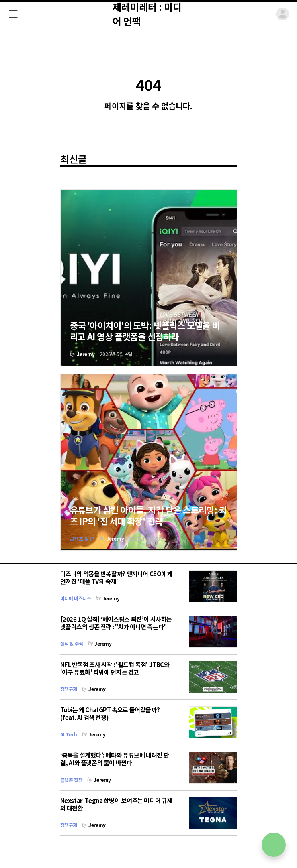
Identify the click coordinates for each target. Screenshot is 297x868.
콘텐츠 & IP (82, 538)
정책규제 (69, 689)
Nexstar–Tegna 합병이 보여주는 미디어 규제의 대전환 (116, 804)
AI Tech (69, 734)
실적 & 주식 (72, 643)
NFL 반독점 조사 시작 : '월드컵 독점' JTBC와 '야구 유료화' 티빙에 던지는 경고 (115, 668)
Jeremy (86, 354)
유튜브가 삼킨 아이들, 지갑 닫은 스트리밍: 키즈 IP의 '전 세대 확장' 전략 (148, 515)
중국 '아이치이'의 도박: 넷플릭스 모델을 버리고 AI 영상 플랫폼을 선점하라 (145, 331)
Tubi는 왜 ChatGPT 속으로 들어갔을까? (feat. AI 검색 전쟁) (110, 714)
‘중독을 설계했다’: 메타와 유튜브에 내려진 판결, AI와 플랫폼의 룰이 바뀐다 (115, 759)
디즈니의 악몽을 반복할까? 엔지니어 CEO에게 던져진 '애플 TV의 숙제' (116, 577)
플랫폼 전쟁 (72, 780)
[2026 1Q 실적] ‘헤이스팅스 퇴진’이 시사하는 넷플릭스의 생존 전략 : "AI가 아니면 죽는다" (116, 623)
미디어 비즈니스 (76, 598)
